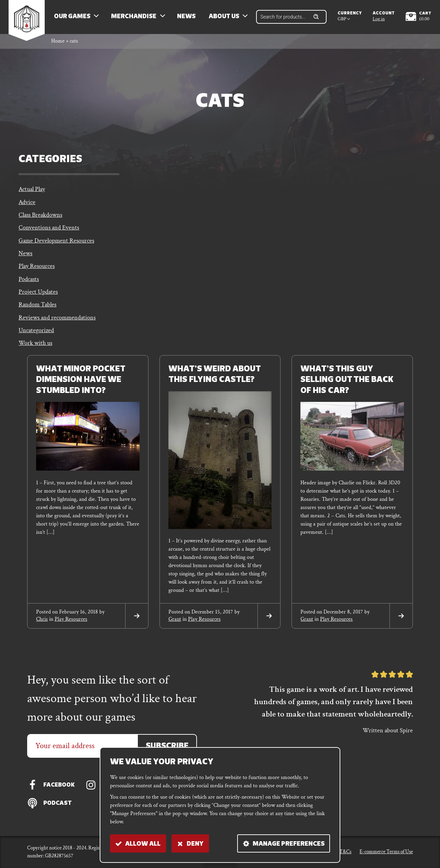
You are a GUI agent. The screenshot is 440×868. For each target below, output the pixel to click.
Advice (27, 204)
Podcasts (29, 281)
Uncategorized (36, 333)
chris (42, 622)
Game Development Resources (56, 243)
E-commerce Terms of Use (386, 852)
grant (175, 622)
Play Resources (37, 268)
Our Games (73, 17)
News (187, 17)
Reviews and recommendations (57, 320)
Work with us (35, 346)
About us (225, 17)
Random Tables (37, 308)
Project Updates (38, 295)
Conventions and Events (49, 230)
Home (58, 42)
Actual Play (32, 190)
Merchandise (135, 17)
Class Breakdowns (40, 217)
